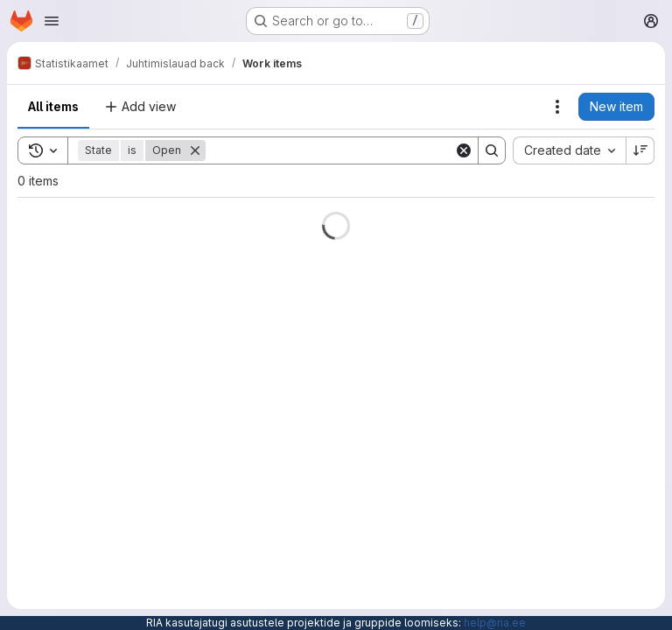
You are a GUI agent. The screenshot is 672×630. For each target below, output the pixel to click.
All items (53, 106)
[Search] (330, 150)
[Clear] (464, 150)
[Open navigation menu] (52, 21)
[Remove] (195, 150)
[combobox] (569, 150)
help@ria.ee (495, 623)
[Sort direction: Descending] (640, 150)
